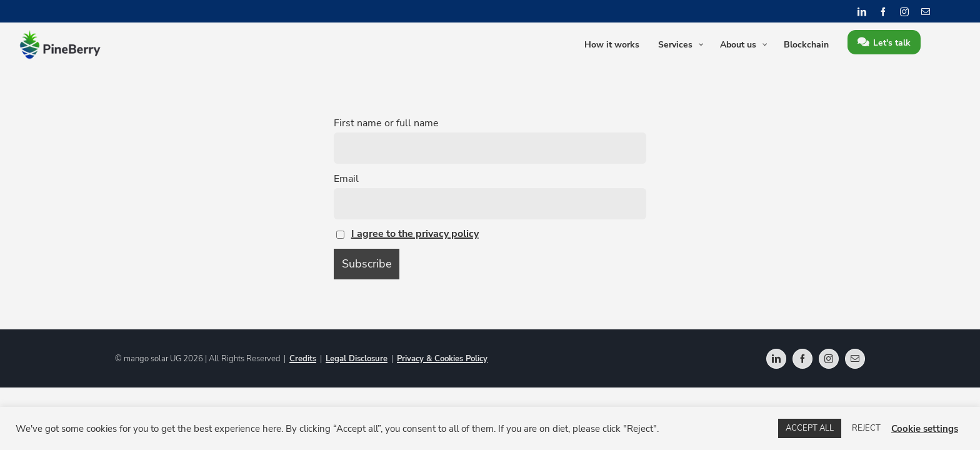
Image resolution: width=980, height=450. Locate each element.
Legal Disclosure (357, 359)
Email (346, 179)
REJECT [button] (866, 428)
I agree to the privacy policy (415, 234)
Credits (303, 359)
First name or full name (386, 123)
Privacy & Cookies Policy (442, 359)
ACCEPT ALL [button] (810, 428)
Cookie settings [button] (925, 429)
